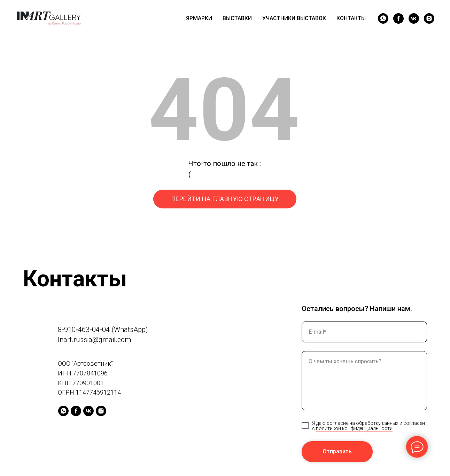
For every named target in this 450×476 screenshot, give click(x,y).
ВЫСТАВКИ (237, 18)
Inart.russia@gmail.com (94, 340)
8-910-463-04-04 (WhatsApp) (103, 330)
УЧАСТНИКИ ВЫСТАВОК (294, 18)
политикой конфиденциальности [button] (354, 428)
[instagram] (429, 18)
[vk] (414, 18)
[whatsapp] (383, 18)
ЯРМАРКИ (199, 18)
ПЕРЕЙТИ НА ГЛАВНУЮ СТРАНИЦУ (225, 199)
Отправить (337, 451)
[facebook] (398, 18)
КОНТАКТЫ (351, 18)
